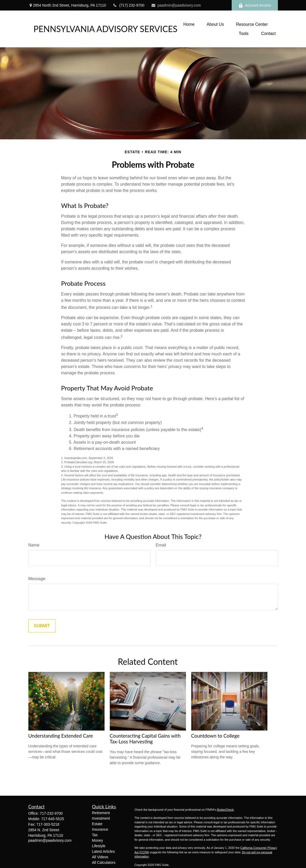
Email (161, 545)
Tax (95, 835)
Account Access (255, 5)
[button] (189, 24)
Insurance (100, 829)
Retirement (101, 813)
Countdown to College (215, 736)
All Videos (100, 857)
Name (34, 545)
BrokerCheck (225, 810)
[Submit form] (42, 626)
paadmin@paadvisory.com (176, 5)
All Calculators (104, 862)
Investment (101, 818)
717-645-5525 (53, 819)
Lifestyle (99, 846)
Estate (97, 824)
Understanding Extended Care (61, 736)
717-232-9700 (51, 813)
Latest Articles (103, 851)
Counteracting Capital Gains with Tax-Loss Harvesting (145, 739)
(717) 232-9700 (129, 5)
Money (97, 840)
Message (37, 579)
